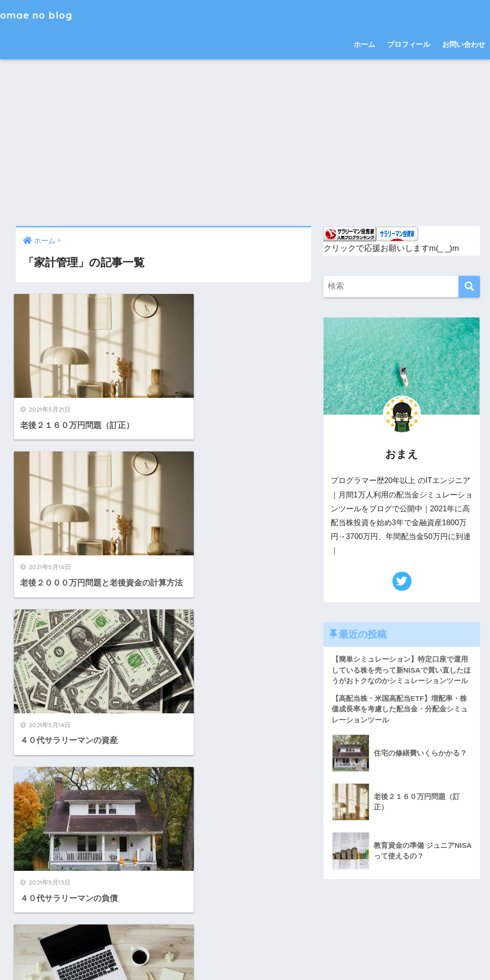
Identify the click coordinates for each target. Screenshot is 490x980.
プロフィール (409, 44)
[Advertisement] (245, 143)
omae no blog (40, 15)
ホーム (364, 44)
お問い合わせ (464, 44)
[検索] (469, 287)
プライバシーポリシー (273, 954)
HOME (245, 934)
